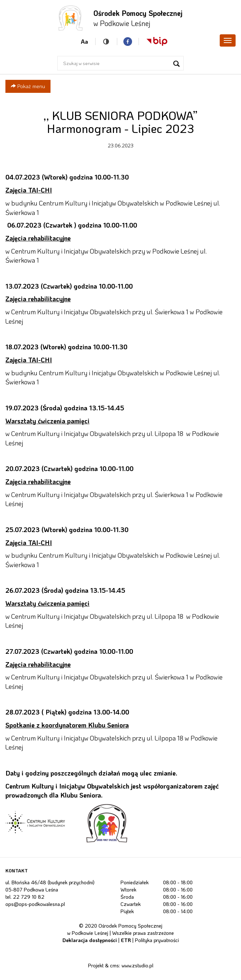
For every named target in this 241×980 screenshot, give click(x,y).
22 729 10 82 (29, 897)
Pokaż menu (28, 86)
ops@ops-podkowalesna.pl (35, 904)
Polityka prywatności (157, 940)
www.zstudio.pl (137, 965)
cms (115, 965)
